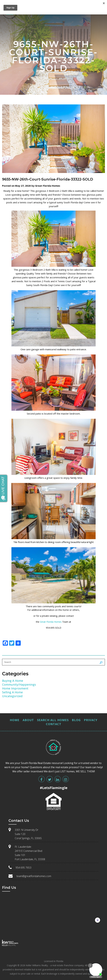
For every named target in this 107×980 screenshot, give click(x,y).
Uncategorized (12, 696)
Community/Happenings (19, 684)
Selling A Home (12, 692)
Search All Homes (53, 720)
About (28, 720)
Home (15, 720)
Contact (54, 724)
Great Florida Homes (51, 622)
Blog (76, 720)
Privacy (91, 720)
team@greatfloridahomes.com (34, 876)
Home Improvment (15, 688)
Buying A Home (13, 681)
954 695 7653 (23, 868)
